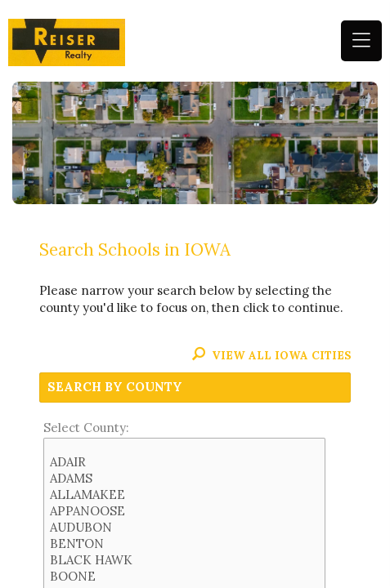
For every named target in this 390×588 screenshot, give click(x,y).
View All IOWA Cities (271, 355)
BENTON (185, 544)
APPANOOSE (185, 511)
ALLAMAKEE (185, 495)
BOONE (185, 577)
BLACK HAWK (185, 560)
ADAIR (185, 462)
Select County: (86, 428)
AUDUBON (185, 528)
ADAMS (185, 479)
